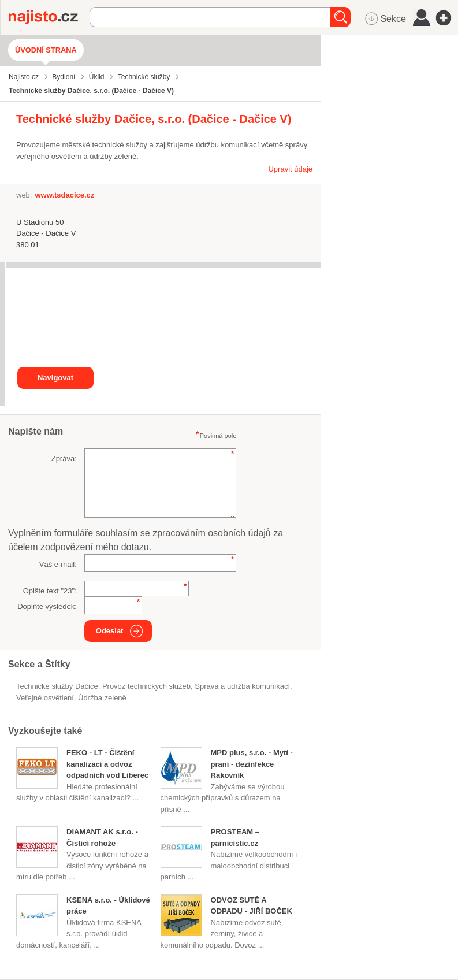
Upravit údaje (290, 169)
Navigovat (55, 378)
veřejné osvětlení (45, 698)
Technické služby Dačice (57, 686)
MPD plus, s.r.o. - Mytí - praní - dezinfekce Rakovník (252, 764)
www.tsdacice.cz (64, 195)
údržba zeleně (102, 698)
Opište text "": (50, 591)
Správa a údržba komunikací (242, 686)
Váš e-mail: (58, 564)
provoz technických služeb (146, 686)
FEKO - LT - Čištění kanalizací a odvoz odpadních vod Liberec (107, 764)
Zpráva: (64, 459)
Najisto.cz (49, 17)
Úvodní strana (46, 50)
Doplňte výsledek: (47, 606)
